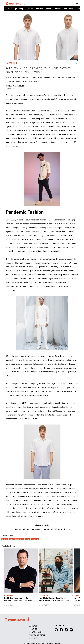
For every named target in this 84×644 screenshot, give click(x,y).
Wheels (58, 9)
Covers (49, 9)
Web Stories (69, 9)
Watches (40, 9)
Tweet (27, 529)
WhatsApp (37, 529)
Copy (67, 529)
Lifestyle (30, 9)
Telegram (48, 529)
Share (18, 529)
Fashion (9, 9)
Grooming (19, 9)
